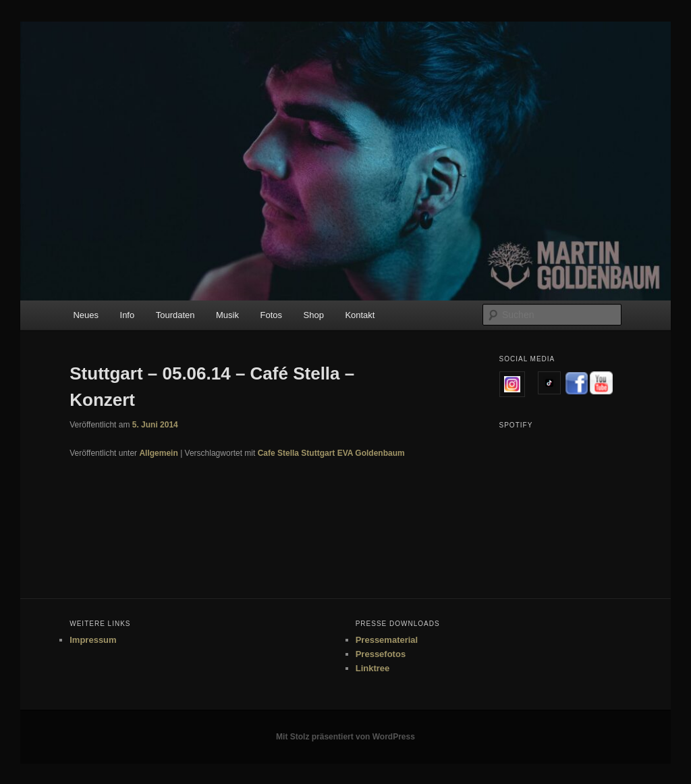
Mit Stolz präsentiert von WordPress (345, 737)
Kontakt (360, 315)
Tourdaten (175, 315)
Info (128, 315)
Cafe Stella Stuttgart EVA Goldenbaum (331, 453)
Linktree (373, 668)
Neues (86, 315)
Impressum (93, 640)
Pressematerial (387, 640)
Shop (314, 315)
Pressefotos (381, 654)
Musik (227, 315)
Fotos (271, 315)
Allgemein (158, 453)
